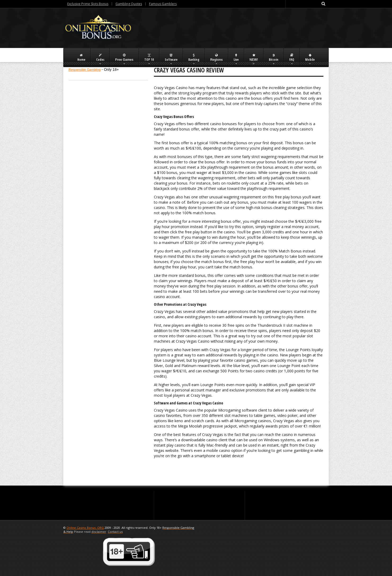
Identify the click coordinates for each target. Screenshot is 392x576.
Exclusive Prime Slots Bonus (88, 4)
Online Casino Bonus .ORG (85, 528)
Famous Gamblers (163, 4)
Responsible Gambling (85, 70)
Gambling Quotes (129, 4)
